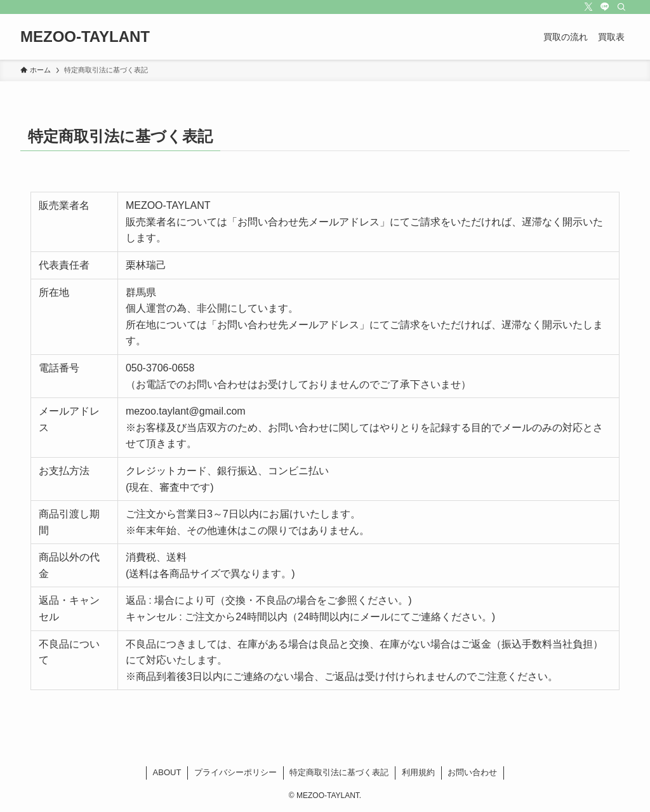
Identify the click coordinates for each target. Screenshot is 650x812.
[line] (605, 7)
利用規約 (418, 772)
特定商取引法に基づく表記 (339, 772)
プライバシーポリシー (235, 772)
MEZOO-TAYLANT (85, 37)
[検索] (621, 7)
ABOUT (167, 772)
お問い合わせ (472, 772)
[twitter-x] (588, 7)
